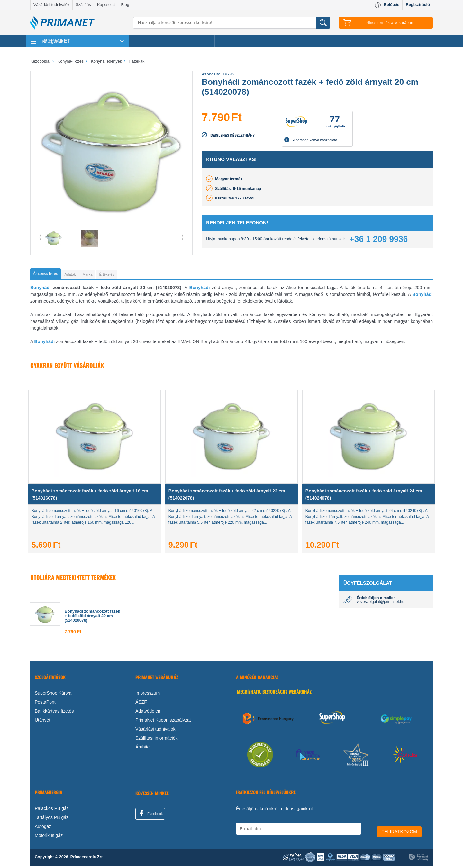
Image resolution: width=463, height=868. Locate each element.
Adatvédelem (149, 713)
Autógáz (43, 828)
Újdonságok (255, 41)
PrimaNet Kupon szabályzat (163, 722)
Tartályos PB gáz (52, 819)
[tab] (56, 275)
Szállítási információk (157, 740)
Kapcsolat (106, 5)
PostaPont (45, 704)
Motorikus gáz (49, 837)
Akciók (203, 41)
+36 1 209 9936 (379, 239)
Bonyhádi (41, 290)
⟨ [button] (40, 237)
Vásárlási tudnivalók (51, 5)
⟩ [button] (183, 237)
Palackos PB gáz (52, 810)
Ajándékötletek (291, 41)
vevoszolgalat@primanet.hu (380, 604)
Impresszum (148, 695)
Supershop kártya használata (311, 140)
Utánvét (42, 722)
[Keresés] (232, 23)
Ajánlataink (327, 41)
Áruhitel (143, 749)
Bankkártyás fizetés (54, 713)
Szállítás (83, 5)
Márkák (227, 41)
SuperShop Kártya (53, 695)
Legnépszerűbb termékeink (160, 41)
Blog (125, 5)
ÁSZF (141, 704)
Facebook (150, 816)
